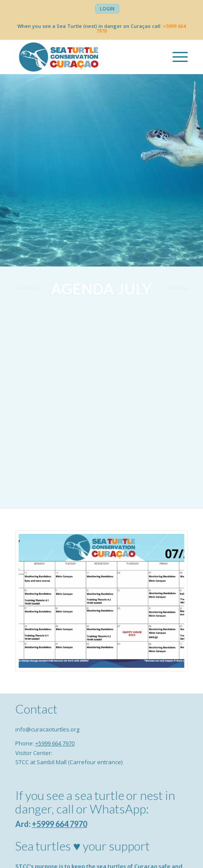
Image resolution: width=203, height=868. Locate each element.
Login (107, 9)
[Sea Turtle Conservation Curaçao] (84, 57)
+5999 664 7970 (55, 743)
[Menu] (176, 57)
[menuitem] (107, 9)
